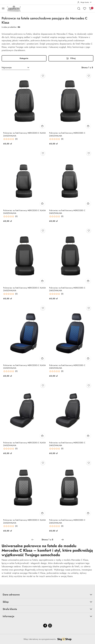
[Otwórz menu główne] (3, 8)
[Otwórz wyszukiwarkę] (79, 8)
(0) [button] (16, 139)
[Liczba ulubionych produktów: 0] (85, 8)
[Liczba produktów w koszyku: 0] (90, 8)
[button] (10, 139)
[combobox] (16, 68)
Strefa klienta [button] (47, 609)
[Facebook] (45, 626)
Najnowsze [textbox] (7, 68)
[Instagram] (50, 626)
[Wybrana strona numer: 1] (47, 540)
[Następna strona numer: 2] (62, 540)
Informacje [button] (47, 616)
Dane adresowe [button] (47, 595)
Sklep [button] (47, 602)
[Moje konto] (85, 2)
